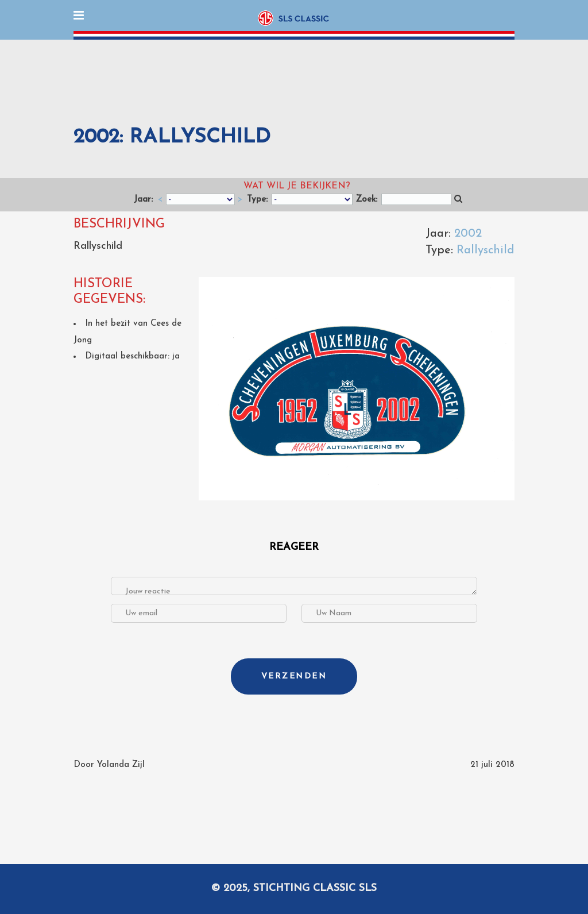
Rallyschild (486, 250)
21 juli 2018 (492, 765)
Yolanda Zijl (121, 765)
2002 (468, 234)
